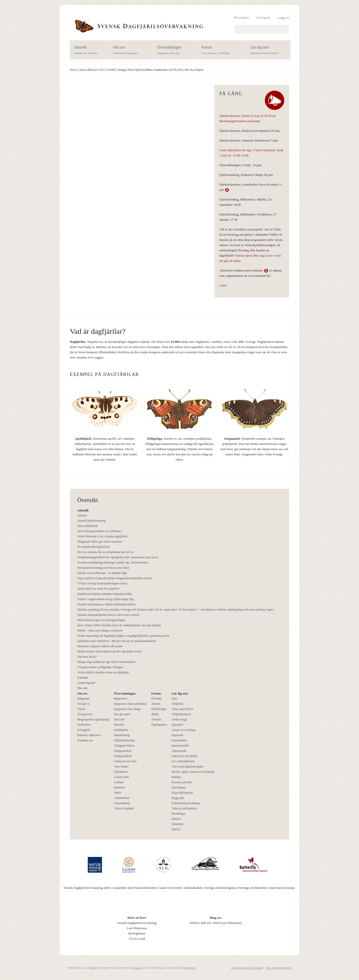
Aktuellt (88, 50)
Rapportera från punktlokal (130, 704)
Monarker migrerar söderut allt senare (100, 646)
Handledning (122, 735)
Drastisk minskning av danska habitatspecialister (106, 604)
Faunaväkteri (179, 740)
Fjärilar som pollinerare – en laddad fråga (102, 573)
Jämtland (119, 787)
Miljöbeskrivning (124, 740)
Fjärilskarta (121, 772)
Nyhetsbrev (84, 725)
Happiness (188, 968)
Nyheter (82, 515)
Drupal (137, 968)
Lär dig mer (267, 50)
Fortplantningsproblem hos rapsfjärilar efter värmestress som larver (118, 557)
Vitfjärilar (177, 704)
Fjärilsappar (179, 787)
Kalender (83, 678)
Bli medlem (242, 18)
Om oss (130, 50)
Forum (220, 50)
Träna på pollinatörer (184, 808)
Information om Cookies (247, 968)
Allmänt (156, 719)
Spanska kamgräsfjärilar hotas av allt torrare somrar (108, 615)
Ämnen (156, 704)
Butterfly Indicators (89, 735)
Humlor (176, 819)
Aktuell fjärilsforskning (91, 521)
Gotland (119, 782)
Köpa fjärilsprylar (182, 793)
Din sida (82, 688)
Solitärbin (177, 824)
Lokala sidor (121, 777)
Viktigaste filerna (124, 746)
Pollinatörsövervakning (185, 803)
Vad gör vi (84, 704)
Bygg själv (178, 798)
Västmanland (122, 803)
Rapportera (121, 699)
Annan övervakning (183, 730)
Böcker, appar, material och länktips (193, 772)
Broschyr (119, 719)
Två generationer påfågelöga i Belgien (100, 667)
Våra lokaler (121, 767)
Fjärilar (176, 829)
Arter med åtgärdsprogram (187, 767)
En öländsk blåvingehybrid (93, 547)
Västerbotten (122, 798)
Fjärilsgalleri (159, 725)
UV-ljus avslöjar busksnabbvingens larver (102, 583)
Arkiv (223, 285)
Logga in (283, 18)
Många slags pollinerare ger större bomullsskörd (106, 662)
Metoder (119, 725)
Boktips (176, 777)
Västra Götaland (124, 808)
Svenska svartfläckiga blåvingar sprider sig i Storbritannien (113, 562)
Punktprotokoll (123, 756)
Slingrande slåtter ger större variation (100, 542)
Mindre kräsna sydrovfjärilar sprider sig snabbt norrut (109, 651)
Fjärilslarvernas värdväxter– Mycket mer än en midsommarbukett (117, 641)
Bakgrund (83, 699)
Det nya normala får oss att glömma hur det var (106, 552)
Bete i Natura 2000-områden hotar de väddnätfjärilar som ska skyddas (119, 625)
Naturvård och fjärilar (185, 756)
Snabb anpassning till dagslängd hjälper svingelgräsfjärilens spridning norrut (123, 636)
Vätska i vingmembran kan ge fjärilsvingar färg (106, 599)
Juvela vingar (179, 719)
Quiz (174, 699)
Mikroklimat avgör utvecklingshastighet (101, 620)
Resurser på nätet (182, 782)
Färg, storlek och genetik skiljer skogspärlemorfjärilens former (115, 578)
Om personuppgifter (279, 968)
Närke (118, 793)
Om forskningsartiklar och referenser (99, 531)
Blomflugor (179, 814)
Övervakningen (174, 50)
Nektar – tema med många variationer (100, 630)
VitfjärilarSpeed (181, 714)
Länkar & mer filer (125, 761)
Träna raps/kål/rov (182, 709)
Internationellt (180, 746)
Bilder (155, 714)
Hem (73, 70)
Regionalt (177, 735)
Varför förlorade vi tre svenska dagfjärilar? (103, 536)
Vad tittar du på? (87, 657)
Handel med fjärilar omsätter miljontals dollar (105, 594)
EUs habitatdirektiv (183, 761)
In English (264, 18)
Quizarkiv (178, 725)
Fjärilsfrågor (159, 709)
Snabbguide (121, 730)
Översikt (156, 699)
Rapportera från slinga (127, 709)
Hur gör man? (122, 714)
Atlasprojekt (179, 751)
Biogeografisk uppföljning (93, 719)
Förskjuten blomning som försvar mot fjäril (103, 568)
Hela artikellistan (88, 526)
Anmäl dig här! (86, 683)
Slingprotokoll (123, 751)
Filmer (81, 709)
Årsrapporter (85, 714)
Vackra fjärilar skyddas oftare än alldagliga (103, 672)
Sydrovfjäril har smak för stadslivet (98, 589)
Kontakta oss (85, 740)
